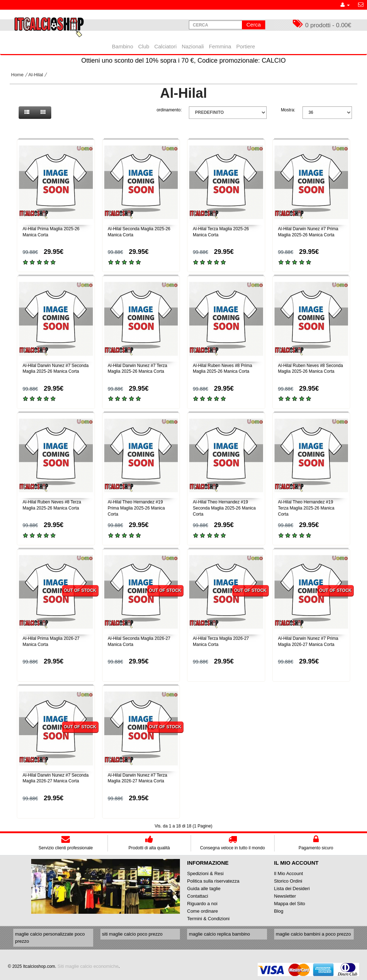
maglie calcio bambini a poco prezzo (314, 934)
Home (17, 75)
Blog (279, 911)
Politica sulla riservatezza (213, 881)
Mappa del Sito (290, 904)
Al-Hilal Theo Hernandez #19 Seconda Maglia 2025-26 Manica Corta (224, 508)
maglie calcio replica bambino (220, 934)
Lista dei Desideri (292, 889)
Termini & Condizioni (208, 919)
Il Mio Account (289, 873)
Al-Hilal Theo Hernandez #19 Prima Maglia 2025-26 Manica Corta (136, 508)
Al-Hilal (36, 75)
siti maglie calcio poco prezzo (132, 934)
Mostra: (288, 110)
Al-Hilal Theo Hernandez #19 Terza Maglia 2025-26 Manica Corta (306, 508)
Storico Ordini (288, 881)
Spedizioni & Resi (205, 873)
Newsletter (285, 896)
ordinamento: (169, 110)
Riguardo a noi (202, 904)
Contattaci (198, 896)
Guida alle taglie (204, 889)
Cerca (253, 25)
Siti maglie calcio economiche (88, 966)
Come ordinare (202, 911)
